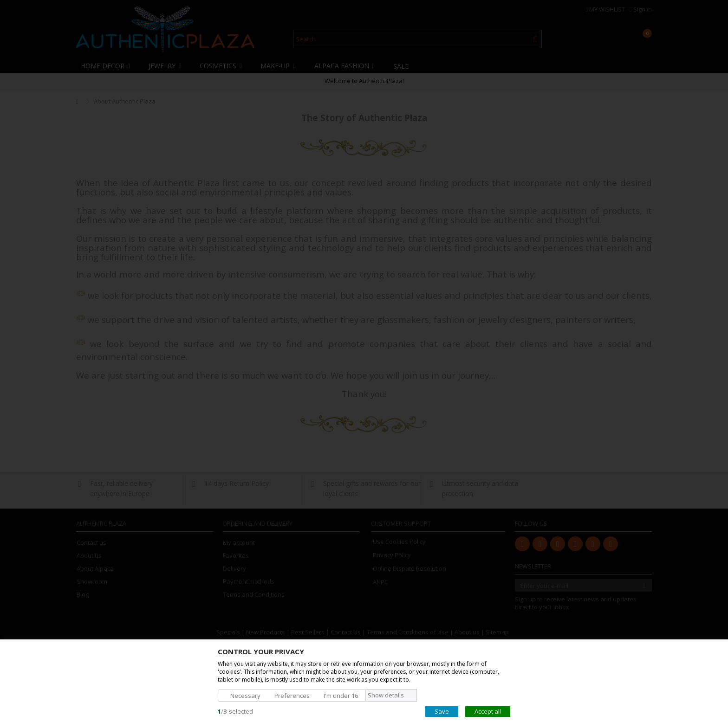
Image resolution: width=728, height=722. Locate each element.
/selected (235, 711)
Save (442, 711)
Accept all (488, 711)
